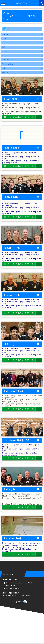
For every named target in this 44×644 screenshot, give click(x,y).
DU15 (4, 40)
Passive (5, 74)
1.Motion (5, 61)
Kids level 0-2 (7, 65)
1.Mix (4, 69)
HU (3, 57)
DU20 (4, 48)
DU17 (4, 44)
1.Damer (5, 36)
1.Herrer (5, 53)
